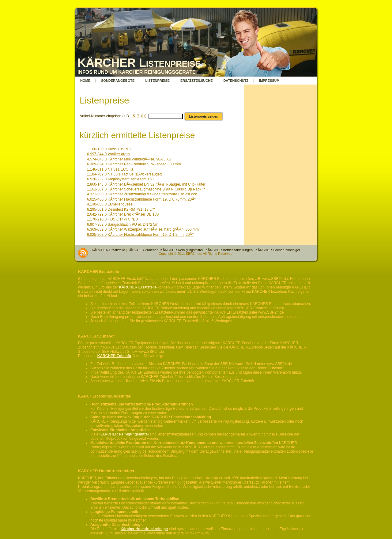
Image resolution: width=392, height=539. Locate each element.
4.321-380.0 (97, 194)
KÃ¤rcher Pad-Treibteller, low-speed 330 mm (144, 164)
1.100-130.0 (97, 149)
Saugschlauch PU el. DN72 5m (133, 224)
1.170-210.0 (97, 219)
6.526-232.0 (97, 179)
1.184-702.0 (97, 174)
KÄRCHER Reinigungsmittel (182, 250)
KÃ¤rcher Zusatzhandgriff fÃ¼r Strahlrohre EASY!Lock (152, 194)
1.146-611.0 (97, 169)
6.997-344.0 (97, 154)
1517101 (138, 116)
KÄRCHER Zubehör (143, 250)
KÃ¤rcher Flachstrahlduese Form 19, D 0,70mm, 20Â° (152, 199)
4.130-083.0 (97, 204)
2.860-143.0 (97, 184)
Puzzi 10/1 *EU (120, 149)
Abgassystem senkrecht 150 (131, 179)
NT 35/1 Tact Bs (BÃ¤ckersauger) (135, 174)
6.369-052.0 (97, 229)
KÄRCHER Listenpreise (139, 63)
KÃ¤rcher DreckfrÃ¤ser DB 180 (133, 214)
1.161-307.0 (97, 189)
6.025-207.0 (97, 235)
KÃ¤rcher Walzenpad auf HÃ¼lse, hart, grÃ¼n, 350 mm (153, 229)
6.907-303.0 (97, 224)
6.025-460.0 (97, 199)
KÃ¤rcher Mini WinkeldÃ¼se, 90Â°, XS (139, 159)
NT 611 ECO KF (121, 169)
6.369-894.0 (97, 164)
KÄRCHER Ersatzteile (108, 250)
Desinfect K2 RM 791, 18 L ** (131, 209)
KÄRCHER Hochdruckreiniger (278, 250)
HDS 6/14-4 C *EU (123, 219)
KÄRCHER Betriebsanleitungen (229, 250)
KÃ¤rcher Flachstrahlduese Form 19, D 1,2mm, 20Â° (151, 235)
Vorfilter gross (119, 154)
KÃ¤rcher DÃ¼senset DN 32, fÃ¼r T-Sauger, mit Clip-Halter (156, 184)
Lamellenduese (120, 204)
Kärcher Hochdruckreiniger (144, 529)
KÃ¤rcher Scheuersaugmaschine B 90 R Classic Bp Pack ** (156, 189)
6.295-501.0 (97, 209)
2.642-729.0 (97, 214)
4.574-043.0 (97, 159)
